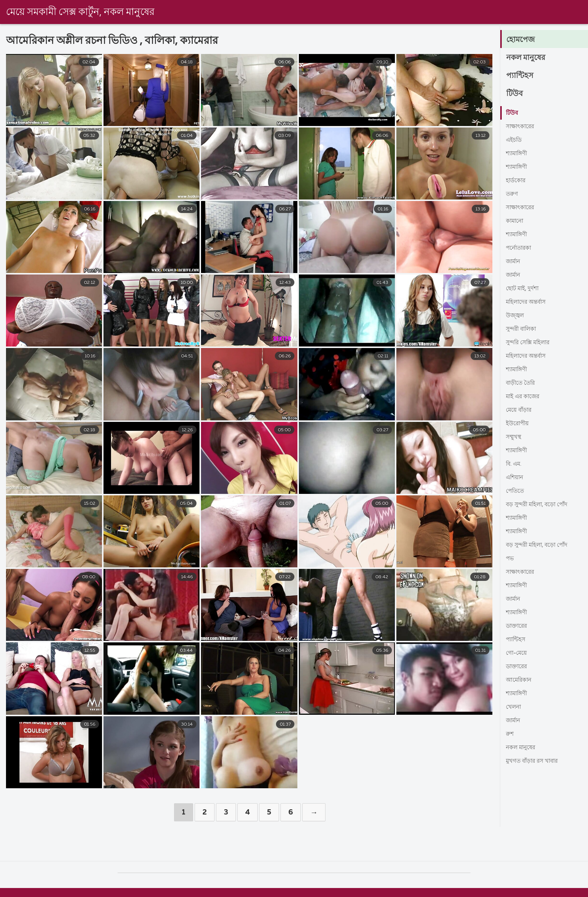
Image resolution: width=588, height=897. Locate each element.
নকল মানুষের (527, 58)
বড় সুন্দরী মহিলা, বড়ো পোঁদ (539, 505)
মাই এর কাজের (524, 397)
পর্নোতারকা (520, 248)
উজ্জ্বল (515, 316)
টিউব (515, 94)
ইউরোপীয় (518, 424)
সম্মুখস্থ (514, 437)
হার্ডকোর (516, 181)
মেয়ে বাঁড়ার (520, 410)
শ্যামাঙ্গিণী (518, 154)
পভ (510, 559)
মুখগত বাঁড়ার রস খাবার (534, 761)
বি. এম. (514, 464)
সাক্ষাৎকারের (521, 127)
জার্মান (514, 262)
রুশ (510, 734)
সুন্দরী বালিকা (523, 329)
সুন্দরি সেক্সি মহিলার (530, 343)
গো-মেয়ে (517, 653)
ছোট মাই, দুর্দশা (523, 289)
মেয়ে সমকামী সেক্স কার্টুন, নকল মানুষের (80, 12)
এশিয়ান (515, 478)
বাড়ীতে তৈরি (522, 383)
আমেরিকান (520, 680)
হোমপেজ (522, 40)
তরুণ (512, 194)
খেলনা (514, 707)
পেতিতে (516, 491)
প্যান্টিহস (521, 76)
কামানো (515, 221)
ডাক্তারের (517, 626)
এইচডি (514, 140)
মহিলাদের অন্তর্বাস (528, 302)
